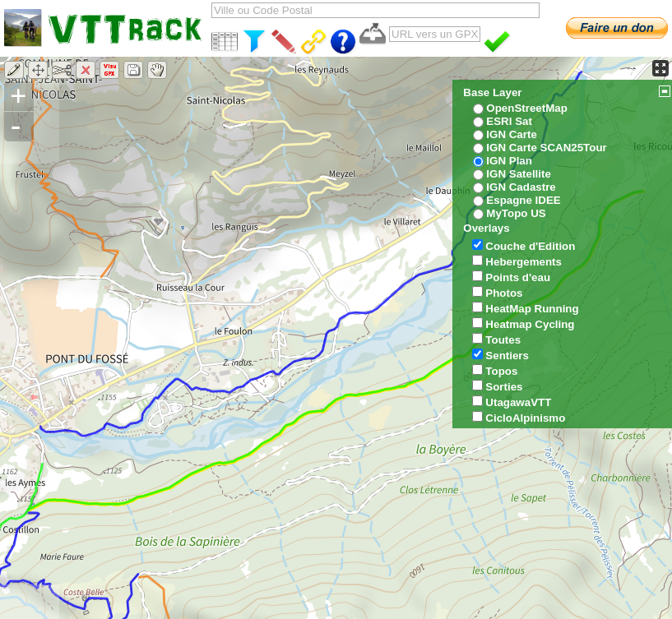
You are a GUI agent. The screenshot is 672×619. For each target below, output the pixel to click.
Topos (501, 371)
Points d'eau (518, 277)
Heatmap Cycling (530, 324)
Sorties (504, 387)
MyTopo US (516, 213)
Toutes (503, 340)
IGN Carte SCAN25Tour (546, 148)
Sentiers (507, 356)
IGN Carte (511, 134)
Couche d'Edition (530, 246)
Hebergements (524, 262)
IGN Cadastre (521, 187)
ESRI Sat (509, 121)
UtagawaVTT (518, 402)
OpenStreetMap (527, 108)
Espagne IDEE (523, 200)
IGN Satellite (519, 174)
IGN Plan (509, 161)
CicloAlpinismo (525, 418)
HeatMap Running (532, 309)
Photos (504, 293)
